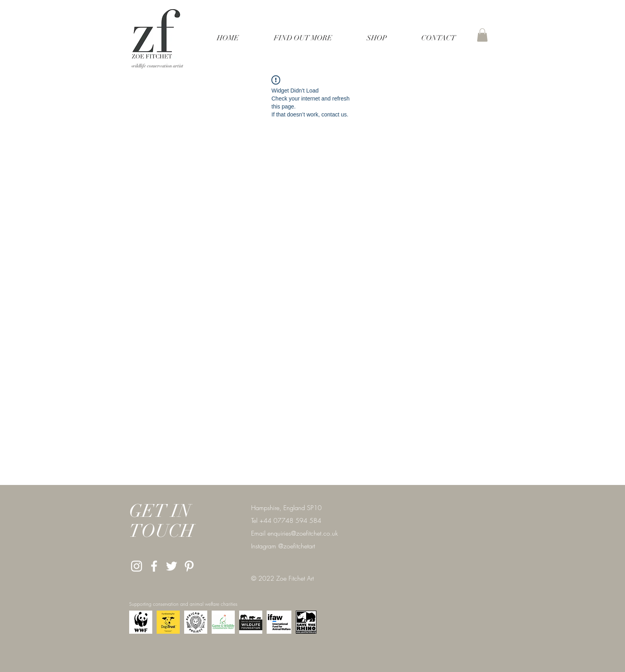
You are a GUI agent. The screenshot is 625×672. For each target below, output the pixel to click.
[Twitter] (172, 566)
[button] (303, 38)
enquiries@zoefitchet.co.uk (303, 533)
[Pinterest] (189, 566)
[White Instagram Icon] (137, 566)
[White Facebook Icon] (154, 566)
